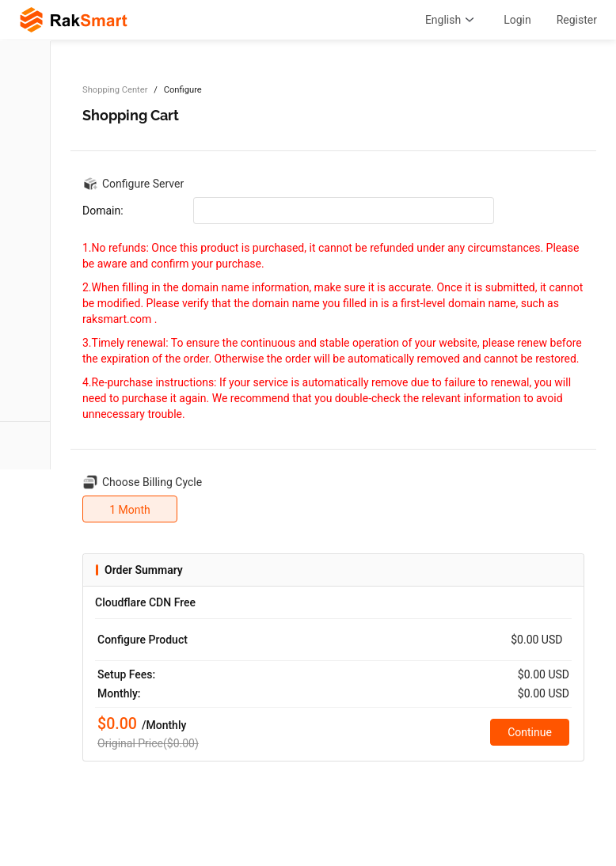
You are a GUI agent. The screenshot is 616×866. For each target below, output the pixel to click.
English (452, 20)
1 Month (130, 510)
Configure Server (143, 184)
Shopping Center (115, 90)
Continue (530, 732)
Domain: (103, 211)
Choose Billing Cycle (152, 482)
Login (517, 20)
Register (577, 20)
